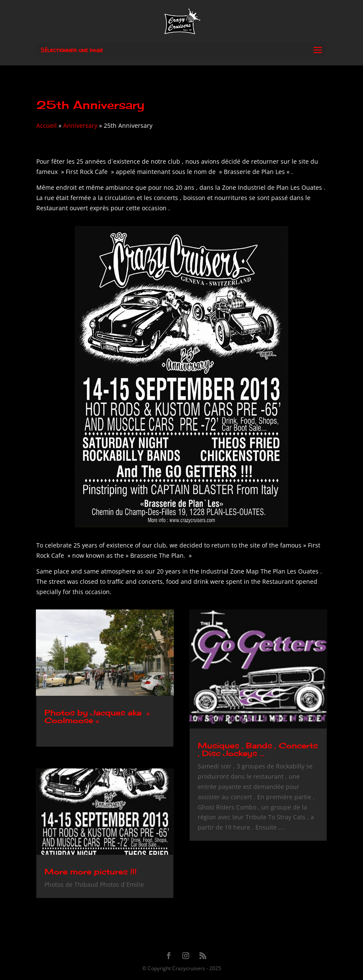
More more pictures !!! (91, 871)
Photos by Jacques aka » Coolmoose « (97, 716)
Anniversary (80, 125)
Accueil (47, 125)
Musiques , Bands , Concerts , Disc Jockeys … (258, 749)
